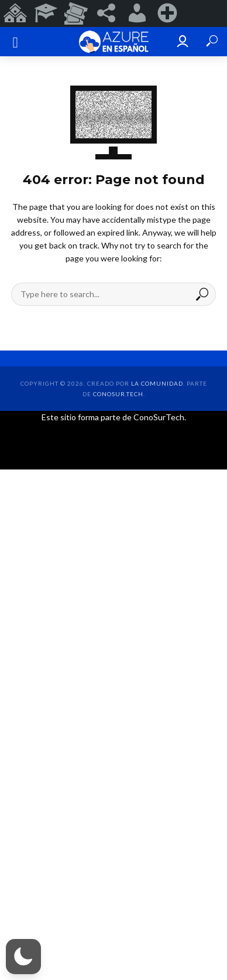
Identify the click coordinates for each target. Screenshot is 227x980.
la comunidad (157, 383)
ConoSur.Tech (118, 394)
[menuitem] (15, 13)
